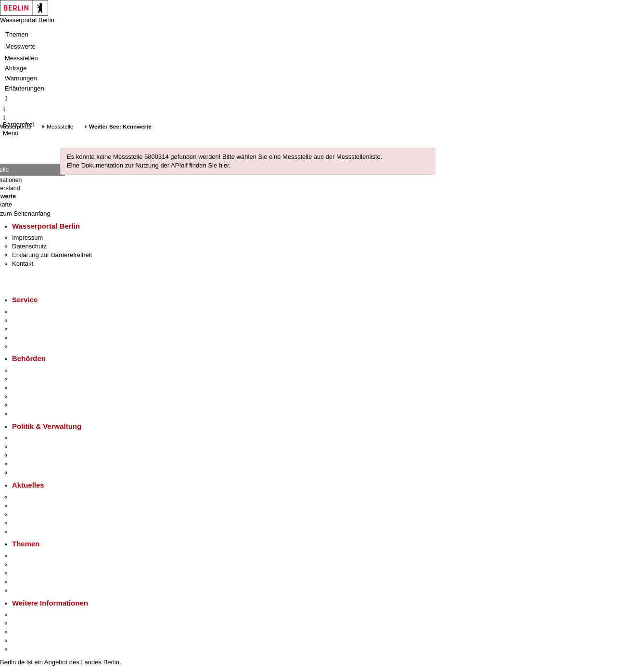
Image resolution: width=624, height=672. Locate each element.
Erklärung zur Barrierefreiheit (52, 255)
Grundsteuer (29, 590)
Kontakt (23, 264)
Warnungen (21, 78)
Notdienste (27, 338)
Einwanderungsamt (39, 414)
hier (224, 165)
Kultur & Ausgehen (38, 614)
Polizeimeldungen (37, 506)
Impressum (27, 238)
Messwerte (20, 46)
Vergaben (25, 472)
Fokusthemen (31, 556)
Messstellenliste (358, 157)
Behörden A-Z (31, 370)
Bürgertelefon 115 (37, 329)
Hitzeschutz (28, 532)
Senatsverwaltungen (40, 379)
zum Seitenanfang (25, 213)
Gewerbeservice (35, 346)
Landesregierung (36, 438)
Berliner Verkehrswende (45, 564)
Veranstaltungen (35, 514)
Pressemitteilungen (39, 497)
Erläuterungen (25, 88)
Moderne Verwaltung (41, 573)
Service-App (29, 312)
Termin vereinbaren (39, 320)
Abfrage (16, 68)
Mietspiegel (28, 582)
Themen (17, 34)
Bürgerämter (29, 396)
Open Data (27, 464)
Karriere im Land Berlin (44, 446)
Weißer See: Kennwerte (120, 126)
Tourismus (26, 623)
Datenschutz (29, 246)
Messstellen (21, 58)
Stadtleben (27, 640)
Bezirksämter (30, 388)
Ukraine (23, 523)
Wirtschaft (26, 632)
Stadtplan (25, 649)
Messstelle (60, 126)
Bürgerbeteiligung (37, 455)
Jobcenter (26, 405)
